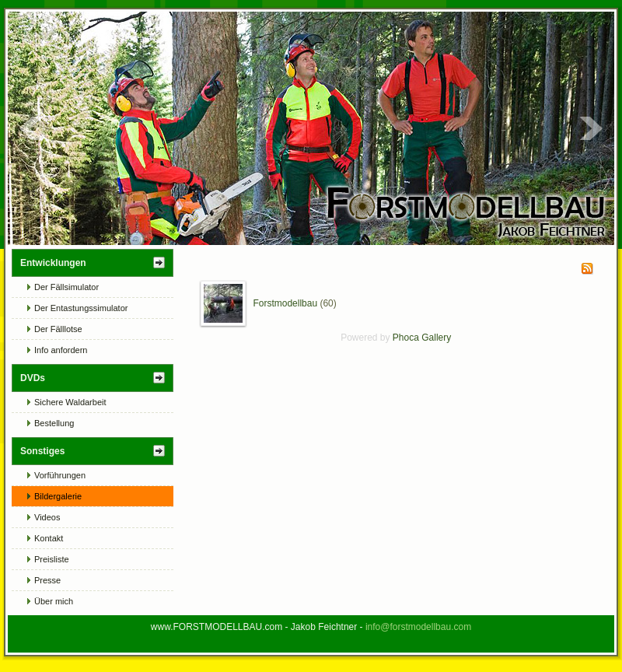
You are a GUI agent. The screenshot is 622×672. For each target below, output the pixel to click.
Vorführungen (60, 475)
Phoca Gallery (422, 338)
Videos (47, 517)
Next (591, 128)
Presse (47, 580)
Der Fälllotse (58, 329)
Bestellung (54, 423)
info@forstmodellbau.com (418, 627)
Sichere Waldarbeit (70, 402)
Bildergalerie (58, 496)
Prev (31, 128)
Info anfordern (61, 350)
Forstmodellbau (285, 303)
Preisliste (52, 559)
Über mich (54, 601)
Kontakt (49, 538)
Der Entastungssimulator (81, 308)
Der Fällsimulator (66, 287)
